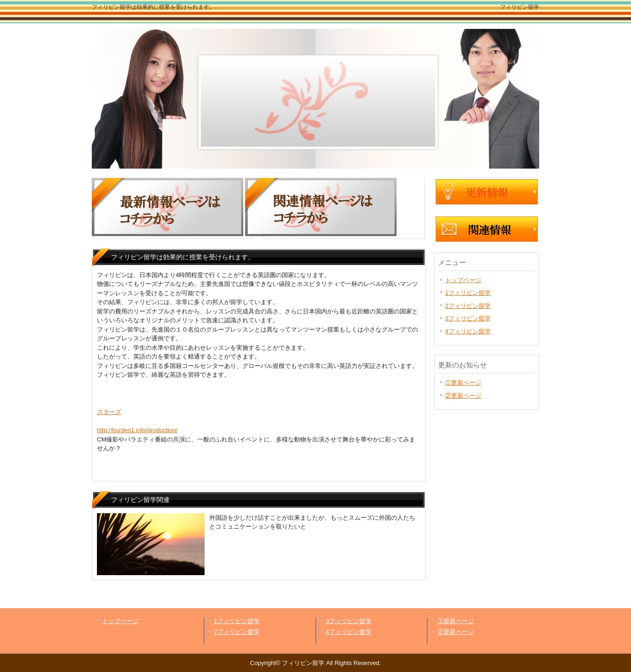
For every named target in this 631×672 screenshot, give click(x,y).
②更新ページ (463, 396)
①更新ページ (463, 383)
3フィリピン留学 (468, 318)
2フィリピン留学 (468, 306)
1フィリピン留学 (468, 293)
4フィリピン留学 (468, 331)
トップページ (463, 280)
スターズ (109, 412)
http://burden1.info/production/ (137, 430)
